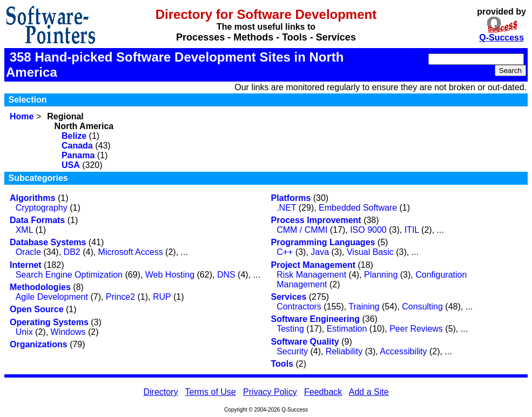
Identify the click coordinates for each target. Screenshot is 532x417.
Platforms (291, 198)
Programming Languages (323, 242)
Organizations (39, 344)
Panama (78, 155)
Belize (74, 136)
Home (22, 116)
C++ (285, 252)
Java (320, 252)
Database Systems (48, 242)
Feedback (323, 392)
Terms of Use (211, 392)
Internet (26, 265)
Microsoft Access (131, 252)
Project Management (313, 265)
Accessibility (403, 351)
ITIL (412, 230)
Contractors (299, 307)
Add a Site (369, 392)
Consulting (422, 307)
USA (71, 165)
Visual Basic (370, 252)
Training (364, 307)
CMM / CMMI (302, 230)
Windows (68, 332)
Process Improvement (316, 220)
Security (292, 351)
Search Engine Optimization (69, 275)
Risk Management (311, 275)
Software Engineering (315, 319)
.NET (286, 208)
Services (289, 297)
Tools (282, 364)
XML (24, 230)
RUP (162, 297)
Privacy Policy (270, 392)
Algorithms (32, 198)
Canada (77, 146)
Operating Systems (49, 322)
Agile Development (52, 297)
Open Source (37, 309)
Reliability (344, 351)
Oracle (28, 252)
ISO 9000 (368, 230)
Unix (24, 332)
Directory (160, 392)
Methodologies (40, 287)
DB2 (72, 252)
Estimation (347, 329)
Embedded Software (358, 208)
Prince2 (120, 297)
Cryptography (42, 208)
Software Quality (305, 342)
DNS (226, 275)
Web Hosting (170, 275)
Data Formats (37, 220)
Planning (381, 275)
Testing (290, 329)
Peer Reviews (416, 329)
